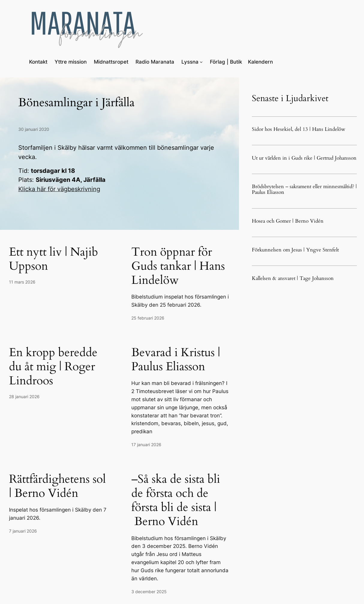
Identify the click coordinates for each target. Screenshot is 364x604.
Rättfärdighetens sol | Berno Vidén (57, 486)
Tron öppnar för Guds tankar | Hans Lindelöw (178, 266)
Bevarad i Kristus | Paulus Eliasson (176, 359)
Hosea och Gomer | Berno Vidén (288, 221)
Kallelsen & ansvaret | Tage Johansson (293, 278)
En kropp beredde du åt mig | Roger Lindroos (53, 367)
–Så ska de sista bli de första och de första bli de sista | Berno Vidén (176, 500)
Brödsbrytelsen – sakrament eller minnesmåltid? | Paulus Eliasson (304, 189)
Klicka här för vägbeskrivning (59, 189)
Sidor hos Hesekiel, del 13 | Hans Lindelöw (299, 129)
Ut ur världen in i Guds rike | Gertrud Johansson (304, 158)
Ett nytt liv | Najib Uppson (54, 259)
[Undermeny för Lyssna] (201, 62)
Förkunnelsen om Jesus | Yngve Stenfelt (295, 250)
